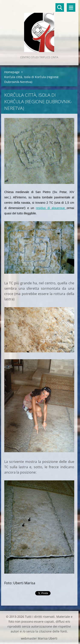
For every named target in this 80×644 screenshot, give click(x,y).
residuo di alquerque (51, 208)
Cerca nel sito (60, 7)
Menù (71, 7)
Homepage (12, 72)
